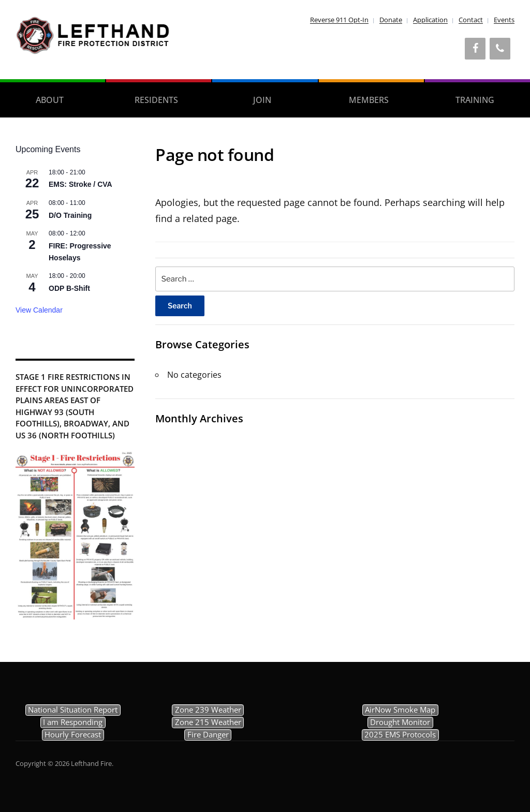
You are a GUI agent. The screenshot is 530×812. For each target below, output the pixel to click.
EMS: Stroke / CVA (80, 184)
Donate (391, 20)
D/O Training (70, 215)
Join (262, 100)
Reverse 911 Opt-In (339, 20)
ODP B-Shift (69, 288)
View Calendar (39, 310)
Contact (471, 20)
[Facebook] (475, 49)
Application (430, 20)
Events (504, 20)
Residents (156, 100)
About (50, 100)
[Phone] (500, 49)
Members (369, 100)
